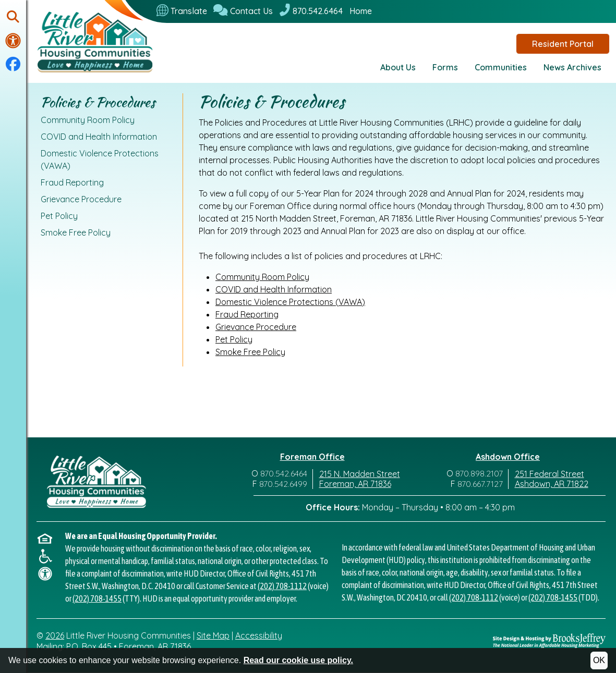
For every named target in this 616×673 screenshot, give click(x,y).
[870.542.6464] (311, 11)
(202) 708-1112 (282, 586)
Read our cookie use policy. (298, 660)
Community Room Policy (88, 120)
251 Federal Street (549, 474)
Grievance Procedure (81, 199)
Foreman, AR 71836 (355, 484)
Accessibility (259, 635)
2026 (55, 635)
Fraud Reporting (72, 182)
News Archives (572, 67)
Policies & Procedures (98, 102)
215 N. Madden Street (360, 474)
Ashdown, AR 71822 (552, 484)
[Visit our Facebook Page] (13, 65)
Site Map (213, 635)
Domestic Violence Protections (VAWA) (100, 160)
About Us (398, 67)
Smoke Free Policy (76, 233)
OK (599, 660)
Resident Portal (563, 44)
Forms (445, 67)
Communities (501, 67)
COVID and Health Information (99, 137)
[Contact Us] (243, 11)
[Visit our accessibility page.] (13, 41)
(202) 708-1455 (97, 598)
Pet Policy (59, 216)
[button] (13, 17)
